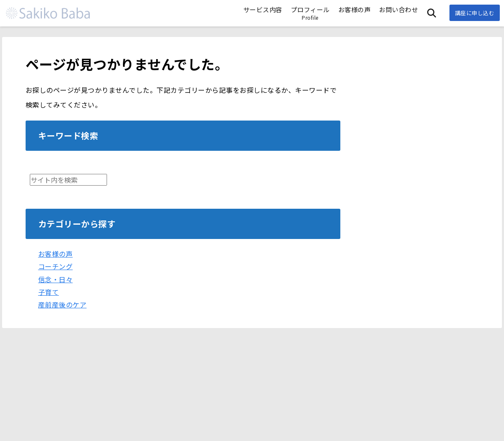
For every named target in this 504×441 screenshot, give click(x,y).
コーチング (56, 266)
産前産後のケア (63, 304)
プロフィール (310, 13)
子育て (49, 292)
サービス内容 (263, 9)
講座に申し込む (475, 13)
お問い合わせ (398, 9)
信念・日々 (56, 279)
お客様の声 (355, 9)
